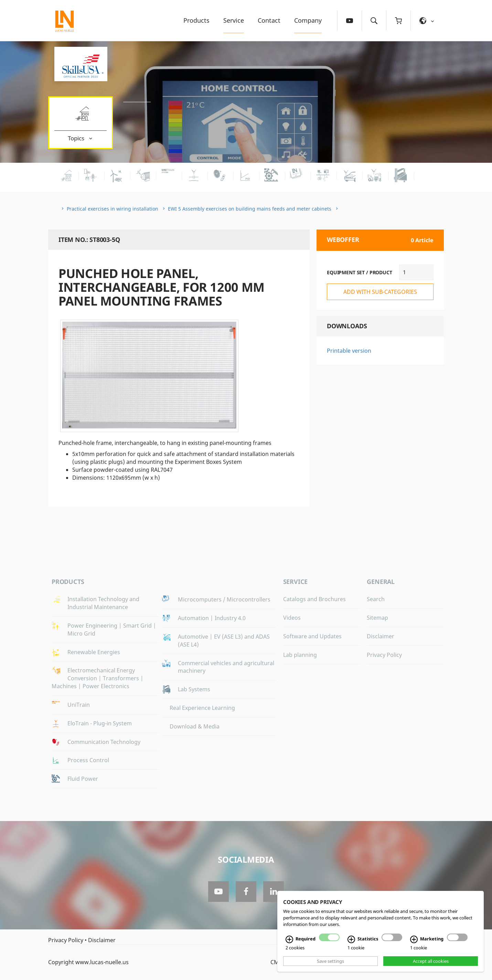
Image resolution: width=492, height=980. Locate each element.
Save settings (330, 961)
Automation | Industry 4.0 (212, 618)
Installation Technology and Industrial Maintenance (103, 603)
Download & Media (195, 726)
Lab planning (300, 655)
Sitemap (377, 618)
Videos (292, 618)
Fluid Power (83, 779)
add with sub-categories (380, 292)
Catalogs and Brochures (314, 599)
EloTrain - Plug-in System (100, 723)
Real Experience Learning (202, 708)
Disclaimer (381, 636)
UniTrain (79, 705)
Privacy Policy (384, 655)
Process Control (88, 760)
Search (376, 599)
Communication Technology (104, 742)
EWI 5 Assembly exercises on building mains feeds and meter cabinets (250, 209)
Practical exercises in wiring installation (113, 209)
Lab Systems (194, 689)
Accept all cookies (431, 961)
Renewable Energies (94, 652)
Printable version (349, 351)
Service (234, 20)
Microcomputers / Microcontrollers (224, 599)
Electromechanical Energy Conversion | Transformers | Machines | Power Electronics (98, 678)
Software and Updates (312, 636)
